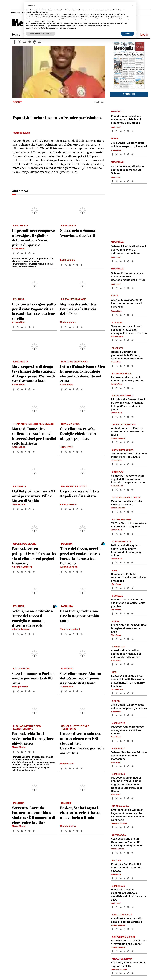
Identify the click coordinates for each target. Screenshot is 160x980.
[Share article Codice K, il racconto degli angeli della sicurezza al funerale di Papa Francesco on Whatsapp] (129, 490)
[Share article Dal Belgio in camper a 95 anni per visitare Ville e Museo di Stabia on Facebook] (14, 509)
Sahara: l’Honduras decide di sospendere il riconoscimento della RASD (128, 276)
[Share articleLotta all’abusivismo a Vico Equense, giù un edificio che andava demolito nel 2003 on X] (66, 389)
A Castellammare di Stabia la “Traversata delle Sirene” (129, 942)
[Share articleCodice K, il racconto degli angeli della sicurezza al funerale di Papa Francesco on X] (117, 490)
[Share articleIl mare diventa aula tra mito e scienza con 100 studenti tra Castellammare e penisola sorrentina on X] (66, 768)
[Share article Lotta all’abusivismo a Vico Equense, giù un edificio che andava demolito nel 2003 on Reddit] (82, 389)
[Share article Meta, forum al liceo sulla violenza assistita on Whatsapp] (129, 512)
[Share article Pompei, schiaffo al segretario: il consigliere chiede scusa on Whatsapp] (30, 752)
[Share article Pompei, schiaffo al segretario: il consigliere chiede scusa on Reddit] (34, 752)
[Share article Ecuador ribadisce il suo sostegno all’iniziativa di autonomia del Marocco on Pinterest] (125, 131)
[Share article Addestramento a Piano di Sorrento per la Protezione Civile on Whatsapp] (129, 442)
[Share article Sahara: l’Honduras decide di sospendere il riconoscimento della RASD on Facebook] (113, 288)
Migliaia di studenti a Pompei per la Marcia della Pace (78, 309)
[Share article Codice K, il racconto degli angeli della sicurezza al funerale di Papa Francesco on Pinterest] (125, 490)
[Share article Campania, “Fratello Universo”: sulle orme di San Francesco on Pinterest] (125, 588)
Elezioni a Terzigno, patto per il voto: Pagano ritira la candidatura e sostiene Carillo (34, 311)
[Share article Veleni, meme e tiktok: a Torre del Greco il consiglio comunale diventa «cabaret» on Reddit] (34, 634)
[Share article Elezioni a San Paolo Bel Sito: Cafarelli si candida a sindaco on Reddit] (133, 878)
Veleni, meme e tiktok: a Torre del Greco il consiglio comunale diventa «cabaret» (32, 618)
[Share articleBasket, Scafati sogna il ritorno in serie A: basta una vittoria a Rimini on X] (66, 831)
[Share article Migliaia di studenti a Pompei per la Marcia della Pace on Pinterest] (74, 327)
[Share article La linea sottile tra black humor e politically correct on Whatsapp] (129, 388)
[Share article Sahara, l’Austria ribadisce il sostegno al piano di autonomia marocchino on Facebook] (113, 261)
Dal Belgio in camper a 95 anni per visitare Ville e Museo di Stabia (34, 496)
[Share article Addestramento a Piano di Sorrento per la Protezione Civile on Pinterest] (125, 442)
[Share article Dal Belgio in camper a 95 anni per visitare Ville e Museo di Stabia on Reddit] (34, 509)
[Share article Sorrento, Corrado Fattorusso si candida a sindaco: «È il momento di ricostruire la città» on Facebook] (14, 831)
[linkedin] (25, 42)
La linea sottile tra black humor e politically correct (127, 379)
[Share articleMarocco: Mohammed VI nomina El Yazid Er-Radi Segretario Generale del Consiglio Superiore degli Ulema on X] (117, 798)
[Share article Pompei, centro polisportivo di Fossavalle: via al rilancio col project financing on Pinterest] (26, 572)
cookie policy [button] (43, 12)
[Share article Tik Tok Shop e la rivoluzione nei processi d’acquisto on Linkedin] (121, 534)
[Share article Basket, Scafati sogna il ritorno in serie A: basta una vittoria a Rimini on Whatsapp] (78, 831)
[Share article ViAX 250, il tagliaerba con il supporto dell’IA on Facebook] (113, 973)
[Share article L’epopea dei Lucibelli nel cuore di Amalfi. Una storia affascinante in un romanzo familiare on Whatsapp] (129, 693)
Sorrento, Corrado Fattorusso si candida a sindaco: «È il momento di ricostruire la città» (34, 815)
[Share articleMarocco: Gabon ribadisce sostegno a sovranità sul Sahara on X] (117, 181)
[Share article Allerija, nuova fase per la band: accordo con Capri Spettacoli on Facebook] (113, 315)
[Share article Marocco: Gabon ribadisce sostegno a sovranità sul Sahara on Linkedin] (121, 181)
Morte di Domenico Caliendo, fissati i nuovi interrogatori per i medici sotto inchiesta (34, 436)
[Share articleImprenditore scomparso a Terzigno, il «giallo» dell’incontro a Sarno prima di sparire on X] (18, 253)
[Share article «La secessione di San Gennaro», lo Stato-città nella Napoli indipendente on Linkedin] (121, 853)
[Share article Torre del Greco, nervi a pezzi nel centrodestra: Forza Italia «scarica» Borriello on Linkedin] (70, 572)
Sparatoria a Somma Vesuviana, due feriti (78, 233)
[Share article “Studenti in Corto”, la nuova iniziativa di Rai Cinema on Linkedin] (121, 464)
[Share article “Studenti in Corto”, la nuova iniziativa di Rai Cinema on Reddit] (133, 464)
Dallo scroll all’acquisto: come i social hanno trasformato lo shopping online (126, 550)
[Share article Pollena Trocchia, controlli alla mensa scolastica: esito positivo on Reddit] (133, 613)
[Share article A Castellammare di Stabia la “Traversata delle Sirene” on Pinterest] (125, 951)
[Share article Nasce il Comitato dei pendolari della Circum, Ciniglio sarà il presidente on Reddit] (133, 366)
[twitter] (20, 42)
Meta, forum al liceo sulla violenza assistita (126, 503)
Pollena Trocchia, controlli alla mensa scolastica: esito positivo (128, 603)
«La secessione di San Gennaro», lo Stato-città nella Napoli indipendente (127, 842)
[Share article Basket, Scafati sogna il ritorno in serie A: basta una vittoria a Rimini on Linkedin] (70, 831)
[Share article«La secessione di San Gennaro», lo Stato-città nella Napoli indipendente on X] (117, 853)
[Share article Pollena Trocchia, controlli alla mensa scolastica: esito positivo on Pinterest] (125, 613)
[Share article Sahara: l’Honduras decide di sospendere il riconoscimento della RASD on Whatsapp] (129, 288)
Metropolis (16, 13)
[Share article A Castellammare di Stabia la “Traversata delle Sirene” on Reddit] (133, 951)
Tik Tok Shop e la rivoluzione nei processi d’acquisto (129, 525)
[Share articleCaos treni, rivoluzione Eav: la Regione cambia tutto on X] (66, 634)
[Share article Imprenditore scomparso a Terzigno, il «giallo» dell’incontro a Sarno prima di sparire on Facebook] (14, 253)
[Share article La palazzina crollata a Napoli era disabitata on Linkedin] (70, 509)
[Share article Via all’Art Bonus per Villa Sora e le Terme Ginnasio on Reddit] (133, 929)
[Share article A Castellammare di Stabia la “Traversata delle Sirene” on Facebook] (113, 951)
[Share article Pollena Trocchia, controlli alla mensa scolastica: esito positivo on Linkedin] (121, 613)
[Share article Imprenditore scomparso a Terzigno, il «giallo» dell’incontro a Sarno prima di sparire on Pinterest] (26, 253)
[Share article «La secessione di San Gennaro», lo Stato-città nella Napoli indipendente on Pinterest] (125, 853)
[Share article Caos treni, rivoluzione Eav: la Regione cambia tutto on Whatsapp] (78, 634)
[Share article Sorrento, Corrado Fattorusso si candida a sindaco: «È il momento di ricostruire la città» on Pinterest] (26, 831)
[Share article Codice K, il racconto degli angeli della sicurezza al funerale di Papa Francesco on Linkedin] (121, 490)
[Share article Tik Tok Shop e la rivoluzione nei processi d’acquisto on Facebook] (113, 534)
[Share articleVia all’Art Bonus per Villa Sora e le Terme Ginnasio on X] (117, 929)
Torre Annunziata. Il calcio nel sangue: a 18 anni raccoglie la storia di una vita (129, 330)
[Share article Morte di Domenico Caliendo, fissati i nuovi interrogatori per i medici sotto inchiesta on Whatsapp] (30, 452)
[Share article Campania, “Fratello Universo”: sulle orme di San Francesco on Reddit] (133, 588)
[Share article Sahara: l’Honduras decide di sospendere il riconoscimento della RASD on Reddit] (133, 288)
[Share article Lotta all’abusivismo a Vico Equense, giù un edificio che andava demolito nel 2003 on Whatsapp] (78, 389)
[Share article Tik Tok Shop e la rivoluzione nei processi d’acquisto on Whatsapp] (129, 534)
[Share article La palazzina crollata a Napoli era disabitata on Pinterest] (74, 509)
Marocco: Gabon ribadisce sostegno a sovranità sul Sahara (127, 170)
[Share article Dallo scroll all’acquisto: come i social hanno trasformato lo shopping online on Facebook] (113, 563)
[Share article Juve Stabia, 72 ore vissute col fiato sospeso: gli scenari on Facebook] (113, 154)
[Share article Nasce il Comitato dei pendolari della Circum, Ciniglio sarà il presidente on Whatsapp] (129, 366)
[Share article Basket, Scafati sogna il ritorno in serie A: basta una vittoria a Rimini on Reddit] (82, 831)
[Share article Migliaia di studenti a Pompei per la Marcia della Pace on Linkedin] (70, 327)
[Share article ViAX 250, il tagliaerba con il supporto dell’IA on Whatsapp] (129, 973)
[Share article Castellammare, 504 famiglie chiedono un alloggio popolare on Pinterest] (74, 452)
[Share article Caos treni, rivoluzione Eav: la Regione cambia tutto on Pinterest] (74, 634)
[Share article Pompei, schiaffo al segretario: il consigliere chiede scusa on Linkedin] (22, 752)
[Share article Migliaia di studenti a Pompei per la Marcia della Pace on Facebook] (62, 327)
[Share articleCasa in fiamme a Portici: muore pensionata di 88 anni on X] (18, 691)
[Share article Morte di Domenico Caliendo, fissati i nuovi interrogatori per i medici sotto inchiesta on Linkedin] (22, 452)
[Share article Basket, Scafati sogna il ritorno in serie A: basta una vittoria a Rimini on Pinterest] (74, 831)
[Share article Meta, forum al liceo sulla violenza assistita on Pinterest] (125, 512)
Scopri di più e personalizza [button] (41, 34)
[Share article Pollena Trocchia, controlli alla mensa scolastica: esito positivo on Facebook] (113, 613)
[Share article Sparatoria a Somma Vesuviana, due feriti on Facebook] (62, 265)
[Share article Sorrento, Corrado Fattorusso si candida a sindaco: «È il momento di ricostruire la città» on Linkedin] (22, 831)
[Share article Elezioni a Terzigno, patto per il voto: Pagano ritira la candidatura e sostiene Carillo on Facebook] (14, 327)
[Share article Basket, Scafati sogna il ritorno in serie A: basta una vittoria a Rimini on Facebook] (62, 831)
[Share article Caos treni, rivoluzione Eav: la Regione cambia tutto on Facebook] (62, 634)
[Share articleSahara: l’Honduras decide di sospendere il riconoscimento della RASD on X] (117, 288)
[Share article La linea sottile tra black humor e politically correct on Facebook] (113, 388)
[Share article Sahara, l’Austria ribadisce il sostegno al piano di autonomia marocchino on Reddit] (133, 261)
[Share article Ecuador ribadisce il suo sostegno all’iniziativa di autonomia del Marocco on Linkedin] (121, 131)
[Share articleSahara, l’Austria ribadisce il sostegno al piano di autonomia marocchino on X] (117, 261)
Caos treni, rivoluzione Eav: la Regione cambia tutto (80, 616)
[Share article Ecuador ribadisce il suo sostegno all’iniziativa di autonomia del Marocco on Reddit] (133, 131)
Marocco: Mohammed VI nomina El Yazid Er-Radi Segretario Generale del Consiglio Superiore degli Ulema (127, 785)
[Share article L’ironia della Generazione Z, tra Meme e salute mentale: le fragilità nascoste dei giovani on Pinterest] (125, 417)
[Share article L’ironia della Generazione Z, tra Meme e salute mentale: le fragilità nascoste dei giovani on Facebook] (113, 417)
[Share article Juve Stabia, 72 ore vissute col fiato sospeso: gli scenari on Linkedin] (121, 154)
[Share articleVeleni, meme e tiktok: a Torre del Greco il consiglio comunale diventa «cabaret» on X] (18, 634)
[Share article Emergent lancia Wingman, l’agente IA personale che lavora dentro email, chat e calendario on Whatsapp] (129, 827)
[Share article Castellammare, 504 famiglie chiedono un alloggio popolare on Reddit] (82, 452)
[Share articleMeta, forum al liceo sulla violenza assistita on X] (117, 512)
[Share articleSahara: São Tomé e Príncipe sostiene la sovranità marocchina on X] (117, 766)
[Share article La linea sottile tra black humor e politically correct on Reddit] (133, 388)
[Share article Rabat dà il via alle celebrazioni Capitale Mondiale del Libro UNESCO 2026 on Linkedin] (121, 907)
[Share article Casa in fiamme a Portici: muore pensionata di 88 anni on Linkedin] (22, 691)
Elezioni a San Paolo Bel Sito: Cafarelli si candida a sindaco (127, 868)
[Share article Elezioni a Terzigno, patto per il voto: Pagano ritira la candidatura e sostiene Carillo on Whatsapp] (30, 327)
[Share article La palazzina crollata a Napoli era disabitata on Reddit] (82, 509)
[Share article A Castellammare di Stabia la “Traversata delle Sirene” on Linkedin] (121, 951)
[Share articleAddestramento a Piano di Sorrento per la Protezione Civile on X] (117, 442)
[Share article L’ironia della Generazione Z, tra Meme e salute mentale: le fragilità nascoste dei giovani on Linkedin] (121, 417)
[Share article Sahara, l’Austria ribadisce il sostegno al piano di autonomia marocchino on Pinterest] (125, 261)
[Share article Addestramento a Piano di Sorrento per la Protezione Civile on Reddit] (133, 442)
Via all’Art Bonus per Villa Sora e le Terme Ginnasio (127, 920)
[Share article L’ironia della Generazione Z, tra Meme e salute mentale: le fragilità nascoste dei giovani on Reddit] (133, 417)
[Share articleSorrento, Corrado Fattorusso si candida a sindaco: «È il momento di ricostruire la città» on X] (18, 831)
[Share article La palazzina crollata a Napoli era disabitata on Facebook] (62, 509)
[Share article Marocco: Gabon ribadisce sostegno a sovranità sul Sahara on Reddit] (133, 181)
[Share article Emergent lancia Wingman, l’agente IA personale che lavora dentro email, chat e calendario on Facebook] (113, 827)
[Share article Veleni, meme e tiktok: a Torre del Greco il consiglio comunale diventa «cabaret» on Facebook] (14, 634)
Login (144, 35)
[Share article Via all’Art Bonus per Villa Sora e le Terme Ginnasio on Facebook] (113, 929)
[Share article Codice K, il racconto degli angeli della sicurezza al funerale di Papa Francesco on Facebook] (113, 490)
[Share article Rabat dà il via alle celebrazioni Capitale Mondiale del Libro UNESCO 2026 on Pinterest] (125, 907)
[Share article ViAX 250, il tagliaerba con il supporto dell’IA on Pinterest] (125, 973)
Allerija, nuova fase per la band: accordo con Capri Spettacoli (127, 303)
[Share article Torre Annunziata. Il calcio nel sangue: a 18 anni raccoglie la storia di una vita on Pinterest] (125, 340)
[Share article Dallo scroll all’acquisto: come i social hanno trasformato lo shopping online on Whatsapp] (129, 563)
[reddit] (40, 42)
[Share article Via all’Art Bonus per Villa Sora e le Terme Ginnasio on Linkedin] (121, 929)
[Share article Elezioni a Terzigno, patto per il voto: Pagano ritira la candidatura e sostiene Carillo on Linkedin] (22, 327)
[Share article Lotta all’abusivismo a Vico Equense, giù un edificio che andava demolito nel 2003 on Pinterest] (74, 389)
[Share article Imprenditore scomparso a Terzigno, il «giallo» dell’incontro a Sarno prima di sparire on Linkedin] (22, 253)
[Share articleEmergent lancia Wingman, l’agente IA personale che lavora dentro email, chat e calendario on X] (117, 827)
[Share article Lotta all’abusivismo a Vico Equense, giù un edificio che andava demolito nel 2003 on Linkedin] (70, 389)
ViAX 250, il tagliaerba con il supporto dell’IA (128, 964)
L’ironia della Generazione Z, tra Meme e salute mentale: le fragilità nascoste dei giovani (129, 404)
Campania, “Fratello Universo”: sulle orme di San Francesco (129, 577)
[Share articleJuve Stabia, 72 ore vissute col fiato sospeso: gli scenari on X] (117, 154)
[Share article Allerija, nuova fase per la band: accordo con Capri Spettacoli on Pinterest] (125, 315)
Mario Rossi (116, 127)
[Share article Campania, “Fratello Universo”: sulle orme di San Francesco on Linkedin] (121, 588)
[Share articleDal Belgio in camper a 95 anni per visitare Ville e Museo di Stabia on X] (18, 509)
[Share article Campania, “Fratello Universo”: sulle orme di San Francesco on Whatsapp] (129, 588)
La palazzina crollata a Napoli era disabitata (80, 493)
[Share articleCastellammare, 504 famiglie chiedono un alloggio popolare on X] (66, 452)
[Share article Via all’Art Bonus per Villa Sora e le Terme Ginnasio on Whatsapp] (129, 929)
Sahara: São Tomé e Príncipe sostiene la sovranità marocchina (129, 756)
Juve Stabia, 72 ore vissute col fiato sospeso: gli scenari (129, 145)
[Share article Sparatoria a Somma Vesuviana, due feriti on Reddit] (82, 265)
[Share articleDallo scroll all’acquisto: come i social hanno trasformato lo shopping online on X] (117, 563)
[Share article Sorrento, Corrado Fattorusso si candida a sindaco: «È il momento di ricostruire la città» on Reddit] (34, 831)
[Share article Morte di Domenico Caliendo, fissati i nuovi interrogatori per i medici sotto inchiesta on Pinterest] (26, 452)
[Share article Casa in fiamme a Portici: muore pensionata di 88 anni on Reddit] (34, 691)
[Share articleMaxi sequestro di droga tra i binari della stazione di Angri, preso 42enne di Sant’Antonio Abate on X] (18, 389)
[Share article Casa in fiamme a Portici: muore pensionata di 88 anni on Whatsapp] (30, 691)
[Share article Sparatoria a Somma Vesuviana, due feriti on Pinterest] (74, 265)
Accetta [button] (127, 34)
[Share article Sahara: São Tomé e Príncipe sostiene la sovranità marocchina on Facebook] (113, 766)
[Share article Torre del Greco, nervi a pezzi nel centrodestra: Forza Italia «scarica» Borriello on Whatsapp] (78, 572)
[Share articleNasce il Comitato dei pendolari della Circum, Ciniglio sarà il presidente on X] (117, 366)
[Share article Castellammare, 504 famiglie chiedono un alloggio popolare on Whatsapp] (78, 452)
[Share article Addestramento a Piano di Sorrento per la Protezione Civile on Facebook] (113, 442)
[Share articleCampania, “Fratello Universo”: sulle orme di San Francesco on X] (117, 588)
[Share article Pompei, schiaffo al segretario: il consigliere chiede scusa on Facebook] (14, 752)
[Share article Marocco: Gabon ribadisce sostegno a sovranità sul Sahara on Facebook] (113, 181)
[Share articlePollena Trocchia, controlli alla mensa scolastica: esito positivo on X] (117, 613)
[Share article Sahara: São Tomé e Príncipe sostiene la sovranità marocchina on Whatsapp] (129, 766)
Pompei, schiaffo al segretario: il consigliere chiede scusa (33, 738)
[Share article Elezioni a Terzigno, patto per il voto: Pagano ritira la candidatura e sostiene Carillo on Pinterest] (26, 327)
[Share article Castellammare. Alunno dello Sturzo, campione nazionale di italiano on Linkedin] (70, 691)
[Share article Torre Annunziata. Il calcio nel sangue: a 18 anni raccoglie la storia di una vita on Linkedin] (121, 340)
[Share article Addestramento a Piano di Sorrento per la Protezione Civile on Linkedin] (121, 442)
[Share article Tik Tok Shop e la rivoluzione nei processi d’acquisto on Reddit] (133, 534)
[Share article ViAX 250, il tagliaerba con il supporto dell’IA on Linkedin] (121, 973)
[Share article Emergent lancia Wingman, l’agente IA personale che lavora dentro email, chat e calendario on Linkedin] (121, 827)
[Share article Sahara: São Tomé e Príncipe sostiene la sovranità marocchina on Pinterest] (125, 766)
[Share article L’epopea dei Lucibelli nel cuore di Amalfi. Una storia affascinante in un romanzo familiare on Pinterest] (125, 693)
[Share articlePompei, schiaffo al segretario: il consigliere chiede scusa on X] (18, 752)
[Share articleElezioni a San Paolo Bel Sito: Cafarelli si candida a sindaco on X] (117, 878)
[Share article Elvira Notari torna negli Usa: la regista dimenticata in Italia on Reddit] (133, 639)
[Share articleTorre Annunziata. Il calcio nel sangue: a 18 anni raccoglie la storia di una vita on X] (117, 340)
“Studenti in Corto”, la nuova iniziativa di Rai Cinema (129, 455)
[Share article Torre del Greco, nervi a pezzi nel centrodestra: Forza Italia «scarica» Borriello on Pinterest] (74, 572)
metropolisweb (20, 687)
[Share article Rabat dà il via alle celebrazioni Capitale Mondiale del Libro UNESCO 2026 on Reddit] (133, 907)
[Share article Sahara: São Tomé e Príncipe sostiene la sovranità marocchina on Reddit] (133, 766)
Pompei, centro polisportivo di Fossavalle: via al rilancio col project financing (34, 556)
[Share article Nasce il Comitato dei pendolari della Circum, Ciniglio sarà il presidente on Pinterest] (125, 366)
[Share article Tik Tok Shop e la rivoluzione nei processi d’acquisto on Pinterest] (125, 534)
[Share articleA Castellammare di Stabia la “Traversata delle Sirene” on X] (117, 951)
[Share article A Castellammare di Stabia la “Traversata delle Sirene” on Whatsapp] (129, 951)
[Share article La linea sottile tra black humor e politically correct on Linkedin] (121, 388)
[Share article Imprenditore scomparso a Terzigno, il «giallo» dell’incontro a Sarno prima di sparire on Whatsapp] (30, 253)
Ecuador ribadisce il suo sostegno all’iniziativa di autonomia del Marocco (126, 119)
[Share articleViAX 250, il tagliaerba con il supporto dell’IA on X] (117, 973)
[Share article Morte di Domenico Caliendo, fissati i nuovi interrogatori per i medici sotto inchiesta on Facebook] (14, 452)
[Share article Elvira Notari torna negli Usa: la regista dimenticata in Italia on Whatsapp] (129, 639)
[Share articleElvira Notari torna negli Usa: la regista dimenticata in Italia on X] (117, 639)
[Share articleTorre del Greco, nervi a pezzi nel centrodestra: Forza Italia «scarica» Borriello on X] (66, 572)
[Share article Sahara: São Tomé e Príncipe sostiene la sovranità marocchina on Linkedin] (121, 766)
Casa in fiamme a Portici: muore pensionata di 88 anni (33, 678)
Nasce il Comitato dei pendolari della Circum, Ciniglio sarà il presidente (127, 355)
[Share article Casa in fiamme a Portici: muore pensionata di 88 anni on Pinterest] (26, 691)
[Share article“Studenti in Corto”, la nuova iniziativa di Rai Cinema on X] (117, 464)
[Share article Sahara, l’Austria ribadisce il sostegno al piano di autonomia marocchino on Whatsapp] (129, 261)
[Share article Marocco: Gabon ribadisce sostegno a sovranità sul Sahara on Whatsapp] (129, 181)
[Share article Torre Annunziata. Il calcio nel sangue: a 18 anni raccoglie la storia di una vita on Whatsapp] (129, 340)
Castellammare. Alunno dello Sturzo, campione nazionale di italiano (80, 678)
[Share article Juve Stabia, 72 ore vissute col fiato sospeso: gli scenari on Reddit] (133, 154)
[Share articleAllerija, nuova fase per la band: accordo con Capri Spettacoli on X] (117, 315)
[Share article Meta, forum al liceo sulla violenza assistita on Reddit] (133, 512)
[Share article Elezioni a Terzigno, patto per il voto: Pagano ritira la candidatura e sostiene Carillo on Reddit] (34, 327)
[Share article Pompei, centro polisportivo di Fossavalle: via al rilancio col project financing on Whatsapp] (30, 572)
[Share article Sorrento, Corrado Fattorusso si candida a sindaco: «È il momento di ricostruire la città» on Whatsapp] (30, 831)
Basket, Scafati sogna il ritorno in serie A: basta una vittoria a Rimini (80, 813)
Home (16, 35)
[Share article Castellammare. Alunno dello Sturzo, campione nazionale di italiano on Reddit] (82, 691)
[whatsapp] (35, 42)
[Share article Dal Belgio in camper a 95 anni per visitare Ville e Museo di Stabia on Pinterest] (26, 509)
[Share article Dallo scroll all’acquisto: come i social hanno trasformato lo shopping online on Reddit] (133, 563)
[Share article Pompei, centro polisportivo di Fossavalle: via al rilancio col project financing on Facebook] (14, 572)
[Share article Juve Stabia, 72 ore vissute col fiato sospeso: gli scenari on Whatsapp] (129, 154)
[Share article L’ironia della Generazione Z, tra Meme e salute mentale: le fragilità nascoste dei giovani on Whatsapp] (129, 417)
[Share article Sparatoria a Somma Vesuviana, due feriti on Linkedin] (70, 265)
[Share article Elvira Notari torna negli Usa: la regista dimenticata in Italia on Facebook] (113, 639)
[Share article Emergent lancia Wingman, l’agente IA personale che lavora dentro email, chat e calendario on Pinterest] (125, 827)
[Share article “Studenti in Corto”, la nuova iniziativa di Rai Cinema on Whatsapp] (129, 464)
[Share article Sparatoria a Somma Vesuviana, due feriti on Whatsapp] (78, 265)
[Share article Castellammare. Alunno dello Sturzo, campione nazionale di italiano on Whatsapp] (78, 691)
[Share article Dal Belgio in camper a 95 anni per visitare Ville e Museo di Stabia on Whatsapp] (30, 509)
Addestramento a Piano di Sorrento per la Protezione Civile (127, 432)
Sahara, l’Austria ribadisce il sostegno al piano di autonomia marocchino (128, 250)
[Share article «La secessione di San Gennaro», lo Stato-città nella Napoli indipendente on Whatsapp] (129, 853)
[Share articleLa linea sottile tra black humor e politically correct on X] (117, 388)
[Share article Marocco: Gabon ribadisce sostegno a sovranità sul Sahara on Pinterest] (125, 181)
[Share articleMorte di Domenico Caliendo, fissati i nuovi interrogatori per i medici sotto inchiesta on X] (18, 452)
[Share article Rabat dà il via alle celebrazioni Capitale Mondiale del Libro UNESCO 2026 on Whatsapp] (129, 907)
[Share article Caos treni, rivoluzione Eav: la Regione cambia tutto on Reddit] (82, 634)
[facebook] (15, 42)
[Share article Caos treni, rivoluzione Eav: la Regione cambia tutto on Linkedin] (70, 634)
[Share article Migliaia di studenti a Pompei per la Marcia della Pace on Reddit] (82, 327)
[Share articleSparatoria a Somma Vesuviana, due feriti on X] (66, 265)
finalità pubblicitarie (52, 19)
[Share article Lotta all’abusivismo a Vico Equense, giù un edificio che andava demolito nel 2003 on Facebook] (62, 389)
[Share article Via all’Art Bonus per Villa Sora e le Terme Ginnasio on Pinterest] (125, 929)
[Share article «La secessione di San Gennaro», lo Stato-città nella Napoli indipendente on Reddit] (133, 853)
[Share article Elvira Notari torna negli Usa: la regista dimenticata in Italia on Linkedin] (121, 639)
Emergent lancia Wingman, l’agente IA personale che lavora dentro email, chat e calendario (128, 815)
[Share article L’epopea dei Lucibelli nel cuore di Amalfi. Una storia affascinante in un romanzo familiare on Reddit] (133, 693)
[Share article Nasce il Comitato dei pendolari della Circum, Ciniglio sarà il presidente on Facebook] (113, 366)
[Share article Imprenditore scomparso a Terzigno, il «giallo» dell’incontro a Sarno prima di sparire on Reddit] (34, 253)
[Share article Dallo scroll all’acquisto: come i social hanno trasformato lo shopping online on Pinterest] (125, 563)
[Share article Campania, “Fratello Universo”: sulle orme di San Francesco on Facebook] (113, 588)
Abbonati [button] (129, 94)
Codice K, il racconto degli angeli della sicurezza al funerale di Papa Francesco (128, 479)
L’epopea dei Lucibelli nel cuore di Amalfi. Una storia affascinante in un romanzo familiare (128, 681)
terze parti (62, 14)
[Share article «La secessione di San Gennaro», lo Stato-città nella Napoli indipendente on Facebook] (113, 853)
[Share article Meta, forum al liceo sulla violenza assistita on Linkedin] (121, 512)
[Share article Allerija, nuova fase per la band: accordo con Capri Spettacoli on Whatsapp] (129, 315)
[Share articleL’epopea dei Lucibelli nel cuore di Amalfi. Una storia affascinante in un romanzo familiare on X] (117, 693)
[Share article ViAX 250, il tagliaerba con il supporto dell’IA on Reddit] (133, 973)
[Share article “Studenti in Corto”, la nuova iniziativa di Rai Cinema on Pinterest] (125, 464)
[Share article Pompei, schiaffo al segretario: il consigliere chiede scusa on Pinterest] (26, 752)
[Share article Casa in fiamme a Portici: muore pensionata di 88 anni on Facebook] (14, 691)
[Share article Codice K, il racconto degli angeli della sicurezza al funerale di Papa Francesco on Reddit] (133, 490)
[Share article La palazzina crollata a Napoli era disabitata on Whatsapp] (78, 509)
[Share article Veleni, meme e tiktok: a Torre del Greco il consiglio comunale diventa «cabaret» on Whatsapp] (30, 634)
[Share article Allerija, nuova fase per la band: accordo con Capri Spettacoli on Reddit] (133, 315)
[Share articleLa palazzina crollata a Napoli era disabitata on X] (66, 509)
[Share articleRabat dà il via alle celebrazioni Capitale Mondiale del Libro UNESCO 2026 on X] (117, 907)
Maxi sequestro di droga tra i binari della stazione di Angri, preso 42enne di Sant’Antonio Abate (34, 374)
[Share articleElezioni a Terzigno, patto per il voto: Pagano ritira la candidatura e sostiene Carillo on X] (18, 327)
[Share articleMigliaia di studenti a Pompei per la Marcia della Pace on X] (66, 327)
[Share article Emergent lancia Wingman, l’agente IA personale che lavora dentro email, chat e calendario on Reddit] (133, 827)
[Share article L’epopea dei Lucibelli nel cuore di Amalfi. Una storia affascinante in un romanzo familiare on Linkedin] (121, 693)
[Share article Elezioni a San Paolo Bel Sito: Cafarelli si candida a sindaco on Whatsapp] (129, 878)
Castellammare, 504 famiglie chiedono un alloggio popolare (78, 433)
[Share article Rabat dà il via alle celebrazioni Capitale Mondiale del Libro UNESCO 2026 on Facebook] (113, 907)
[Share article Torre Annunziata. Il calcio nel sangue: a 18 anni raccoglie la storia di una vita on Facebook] (113, 340)
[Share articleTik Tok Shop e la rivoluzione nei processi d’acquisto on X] (117, 534)
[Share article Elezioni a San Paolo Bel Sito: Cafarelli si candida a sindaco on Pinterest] (125, 878)
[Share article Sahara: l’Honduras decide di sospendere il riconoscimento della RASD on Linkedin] (121, 288)
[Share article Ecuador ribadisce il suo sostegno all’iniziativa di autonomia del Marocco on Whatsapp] (129, 131)
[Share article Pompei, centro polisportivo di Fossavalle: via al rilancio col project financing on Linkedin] (22, 572)
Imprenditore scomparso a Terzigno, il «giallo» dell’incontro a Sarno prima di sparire (33, 238)
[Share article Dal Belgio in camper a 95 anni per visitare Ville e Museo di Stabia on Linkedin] (22, 509)
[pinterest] (30, 42)
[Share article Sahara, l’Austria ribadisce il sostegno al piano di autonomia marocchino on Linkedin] (121, 261)
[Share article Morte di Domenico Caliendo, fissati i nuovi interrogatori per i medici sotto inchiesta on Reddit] (34, 452)
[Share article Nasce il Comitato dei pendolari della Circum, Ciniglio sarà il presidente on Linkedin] (121, 366)
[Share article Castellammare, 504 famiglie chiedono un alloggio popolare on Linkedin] (70, 452)
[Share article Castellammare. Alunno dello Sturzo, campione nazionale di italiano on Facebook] (62, 691)
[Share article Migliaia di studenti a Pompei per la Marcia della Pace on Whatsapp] (78, 327)
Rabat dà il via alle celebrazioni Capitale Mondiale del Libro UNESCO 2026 (128, 895)
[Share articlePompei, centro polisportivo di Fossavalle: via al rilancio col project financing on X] (18, 572)
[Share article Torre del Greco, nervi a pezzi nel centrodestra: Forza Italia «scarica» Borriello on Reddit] (82, 572)
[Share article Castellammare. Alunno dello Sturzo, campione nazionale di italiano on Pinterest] (74, 691)
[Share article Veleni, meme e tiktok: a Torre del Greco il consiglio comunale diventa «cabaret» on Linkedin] (22, 634)
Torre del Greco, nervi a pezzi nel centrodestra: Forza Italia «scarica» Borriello (80, 556)
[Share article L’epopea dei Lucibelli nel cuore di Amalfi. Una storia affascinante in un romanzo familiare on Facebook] (113, 693)
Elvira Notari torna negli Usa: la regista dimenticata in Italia (129, 628)
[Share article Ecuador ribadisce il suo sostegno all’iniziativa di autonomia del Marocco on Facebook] (113, 131)
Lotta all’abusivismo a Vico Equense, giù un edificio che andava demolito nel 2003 (82, 374)
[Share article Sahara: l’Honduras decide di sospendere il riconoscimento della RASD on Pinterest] (125, 288)
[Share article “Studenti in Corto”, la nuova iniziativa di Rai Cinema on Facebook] (113, 464)
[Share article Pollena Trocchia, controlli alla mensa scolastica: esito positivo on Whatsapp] (129, 613)
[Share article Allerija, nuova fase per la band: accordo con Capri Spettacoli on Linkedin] (121, 315)
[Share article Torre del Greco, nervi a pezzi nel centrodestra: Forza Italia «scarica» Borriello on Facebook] (62, 572)
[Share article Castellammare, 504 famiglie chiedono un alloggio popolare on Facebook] (62, 452)
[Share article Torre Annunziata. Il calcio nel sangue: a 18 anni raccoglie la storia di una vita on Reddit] (133, 340)
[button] (133, 6)
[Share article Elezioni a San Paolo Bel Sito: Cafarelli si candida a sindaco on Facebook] (113, 878)
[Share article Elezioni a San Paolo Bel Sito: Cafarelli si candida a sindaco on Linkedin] (121, 878)
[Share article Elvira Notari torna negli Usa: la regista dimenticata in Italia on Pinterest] (125, 639)
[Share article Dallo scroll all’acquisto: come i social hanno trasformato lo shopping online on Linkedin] (121, 563)
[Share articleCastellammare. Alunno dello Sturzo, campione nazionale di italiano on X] (66, 691)
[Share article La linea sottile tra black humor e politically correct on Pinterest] (125, 388)
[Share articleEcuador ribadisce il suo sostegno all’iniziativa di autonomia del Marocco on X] (117, 131)
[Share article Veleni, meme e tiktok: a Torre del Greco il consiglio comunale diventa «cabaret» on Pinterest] (26, 634)
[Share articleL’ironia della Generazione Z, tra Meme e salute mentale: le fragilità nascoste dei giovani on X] (117, 417)
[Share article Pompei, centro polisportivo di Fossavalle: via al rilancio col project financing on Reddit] (34, 572)
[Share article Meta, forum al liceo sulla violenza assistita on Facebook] (113, 512)
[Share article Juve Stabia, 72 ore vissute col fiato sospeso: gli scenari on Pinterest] (125, 154)
